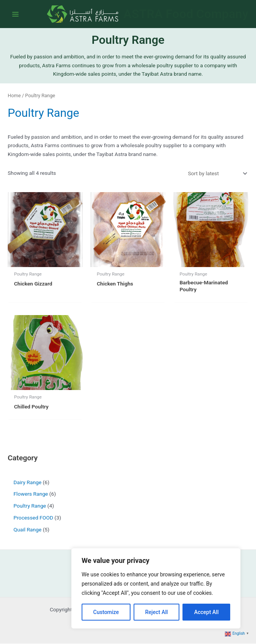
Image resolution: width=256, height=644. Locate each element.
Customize (106, 612)
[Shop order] (217, 174)
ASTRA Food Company (186, 14)
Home (14, 96)
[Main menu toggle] (15, 14)
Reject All (156, 612)
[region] (156, 588)
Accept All (206, 612)
